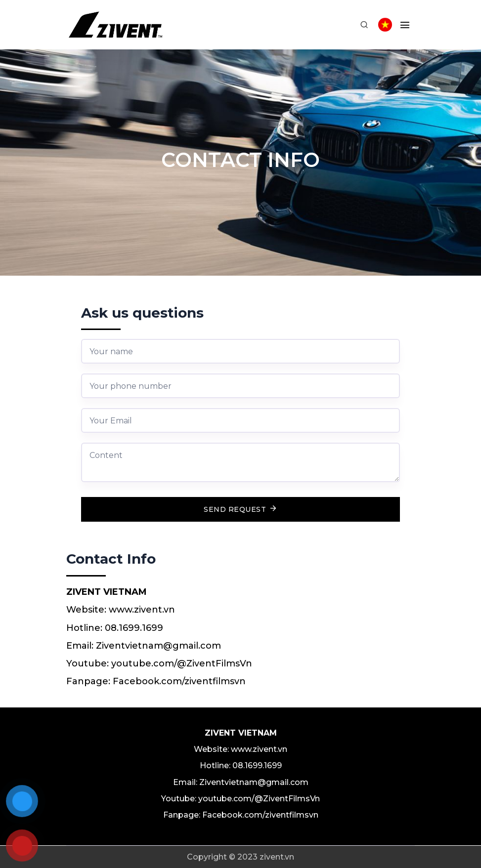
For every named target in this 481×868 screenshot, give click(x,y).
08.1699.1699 (134, 628)
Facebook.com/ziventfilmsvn (179, 681)
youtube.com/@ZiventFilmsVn (182, 663)
